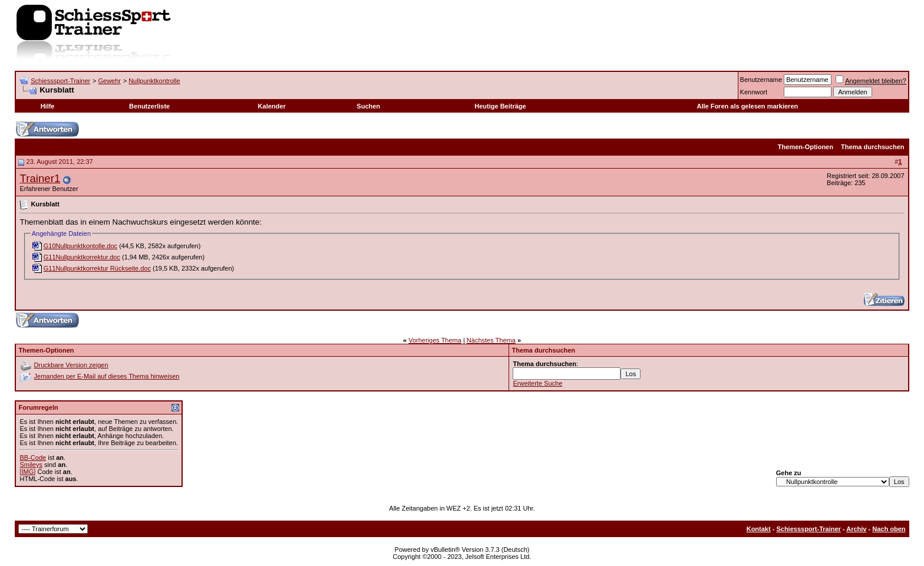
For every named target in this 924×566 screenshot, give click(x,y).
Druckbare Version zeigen (71, 365)
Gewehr (109, 81)
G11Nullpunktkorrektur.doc (82, 257)
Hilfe (48, 106)
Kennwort (754, 92)
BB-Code (33, 458)
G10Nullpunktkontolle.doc (80, 246)
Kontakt (759, 529)
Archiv (856, 529)
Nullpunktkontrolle (154, 81)
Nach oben (889, 529)
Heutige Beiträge (500, 106)
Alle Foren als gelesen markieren (747, 106)
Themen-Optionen (806, 147)
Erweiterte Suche (537, 383)
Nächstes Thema (491, 340)
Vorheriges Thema (435, 340)
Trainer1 (40, 178)
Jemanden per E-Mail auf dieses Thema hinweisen (107, 376)
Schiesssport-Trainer (60, 81)
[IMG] (27, 472)
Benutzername (761, 80)
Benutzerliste (149, 106)
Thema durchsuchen (873, 147)
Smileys (31, 465)
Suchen (368, 106)
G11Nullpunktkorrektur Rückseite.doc (97, 268)
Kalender (272, 106)
